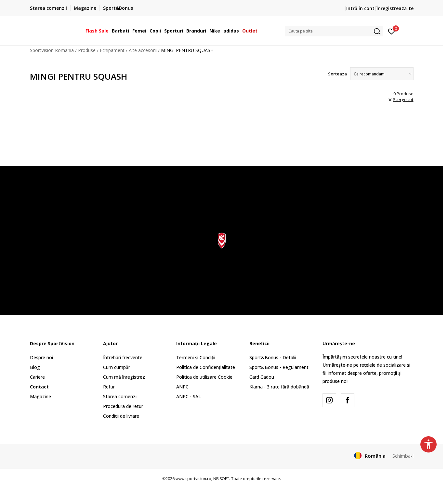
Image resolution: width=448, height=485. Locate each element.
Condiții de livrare (121, 416)
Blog (35, 367)
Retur (109, 387)
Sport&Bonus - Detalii (273, 357)
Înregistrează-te (395, 8)
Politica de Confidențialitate (206, 367)
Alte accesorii (143, 50)
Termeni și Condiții (196, 357)
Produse (87, 50)
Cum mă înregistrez (124, 377)
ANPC (182, 387)
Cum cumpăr (117, 367)
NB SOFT (221, 479)
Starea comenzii (120, 396)
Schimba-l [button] (403, 456)
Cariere (37, 377)
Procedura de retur (123, 406)
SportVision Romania (52, 50)
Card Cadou (262, 377)
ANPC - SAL (189, 396)
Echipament (112, 50)
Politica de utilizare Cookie (204, 377)
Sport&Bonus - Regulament (279, 367)
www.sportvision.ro (193, 479)
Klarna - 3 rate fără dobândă (279, 387)
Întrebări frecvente (123, 357)
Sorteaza (337, 74)
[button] (334, 31)
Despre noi (41, 357)
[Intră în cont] (392, 31)
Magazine (40, 396)
